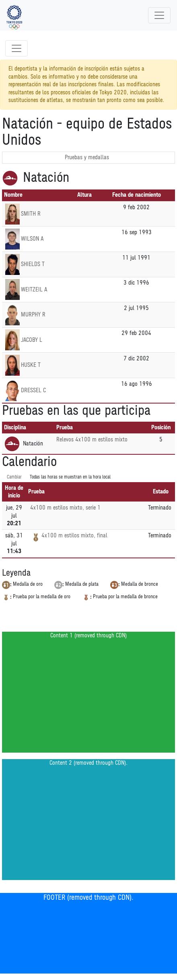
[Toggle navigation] (159, 15)
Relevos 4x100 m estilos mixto (92, 440)
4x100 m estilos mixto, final (74, 536)
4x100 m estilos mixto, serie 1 (65, 508)
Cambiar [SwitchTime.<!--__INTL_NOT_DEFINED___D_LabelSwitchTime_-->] (14, 477)
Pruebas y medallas (87, 157)
